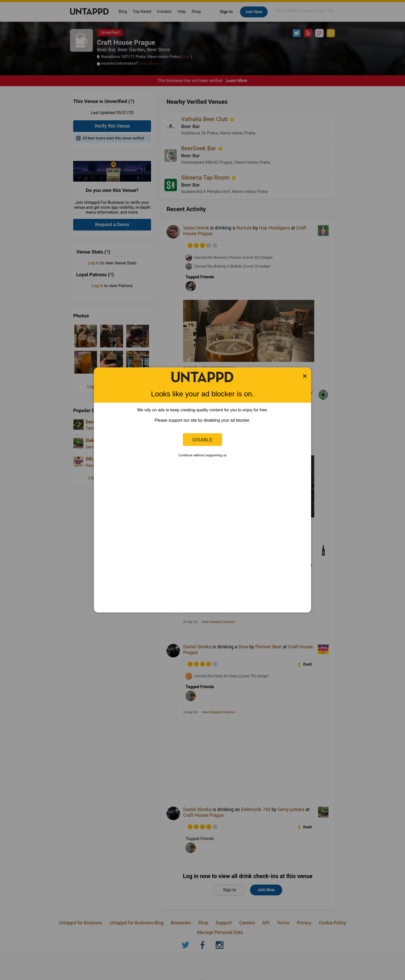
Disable (202, 439)
